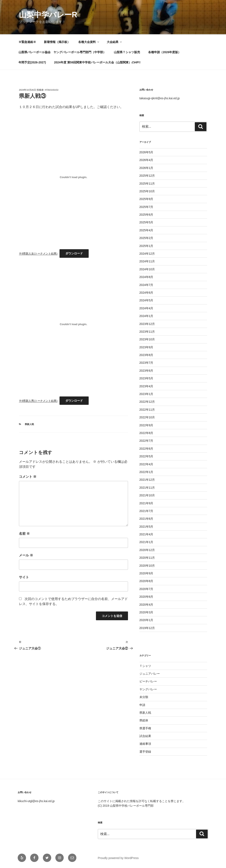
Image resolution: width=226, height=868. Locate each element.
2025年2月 (146, 238)
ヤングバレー (148, 689)
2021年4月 (146, 534)
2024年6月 (146, 293)
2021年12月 (147, 480)
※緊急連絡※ (27, 42)
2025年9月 (146, 199)
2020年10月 (147, 566)
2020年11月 (147, 558)
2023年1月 (146, 394)
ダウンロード (74, 253)
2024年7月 (146, 285)
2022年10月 (147, 417)
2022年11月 (147, 410)
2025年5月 (146, 222)
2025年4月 (146, 230)
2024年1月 (146, 316)
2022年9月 (146, 425)
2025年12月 (147, 176)
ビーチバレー (148, 681)
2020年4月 (146, 605)
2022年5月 (146, 456)
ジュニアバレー (150, 674)
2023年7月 (146, 363)
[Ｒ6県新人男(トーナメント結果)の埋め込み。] (73, 324)
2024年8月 (146, 277)
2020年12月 (147, 550)
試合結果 (145, 736)
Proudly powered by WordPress (118, 858)
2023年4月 (146, 386)
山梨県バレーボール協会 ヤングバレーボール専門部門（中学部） (62, 52)
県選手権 (145, 728)
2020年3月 (146, 612)
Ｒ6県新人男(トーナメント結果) (38, 401)
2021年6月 (146, 519)
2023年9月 (146, 347)
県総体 (144, 720)
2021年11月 (147, 488)
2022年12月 (147, 402)
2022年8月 (146, 433)
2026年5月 (146, 152)
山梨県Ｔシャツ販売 (127, 52)
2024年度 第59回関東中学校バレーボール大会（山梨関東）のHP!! (97, 62)
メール (26, 555)
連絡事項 (145, 744)
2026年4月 (146, 160)
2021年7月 (146, 511)
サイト (24, 577)
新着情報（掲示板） (57, 42)
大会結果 (115, 42)
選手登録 (145, 752)
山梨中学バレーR (48, 15)
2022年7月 (146, 441)
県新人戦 (29, 424)
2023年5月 (146, 378)
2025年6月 (146, 215)
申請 (142, 705)
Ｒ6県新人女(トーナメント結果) (38, 253)
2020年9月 (146, 573)
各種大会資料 (89, 42)
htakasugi (52, 90)
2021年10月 (147, 495)
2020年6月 (146, 597)
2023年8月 (146, 355)
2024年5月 (146, 300)
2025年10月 (147, 191)
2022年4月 (146, 464)
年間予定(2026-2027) (32, 62)
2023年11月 (147, 332)
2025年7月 (146, 207)
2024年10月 (147, 269)
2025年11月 (147, 184)
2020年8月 (146, 581)
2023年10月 (147, 339)
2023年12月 (147, 324)
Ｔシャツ (145, 666)
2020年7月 (146, 589)
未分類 (144, 697)
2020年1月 (146, 620)
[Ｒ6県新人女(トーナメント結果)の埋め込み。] (73, 177)
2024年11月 (147, 261)
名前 (24, 534)
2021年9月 (146, 503)
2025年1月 (146, 246)
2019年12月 (147, 628)
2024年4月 (146, 308)
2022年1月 (146, 472)
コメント (28, 477)
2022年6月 (146, 449)
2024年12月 (147, 254)
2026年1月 (146, 168)
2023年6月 (146, 371)
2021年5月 (146, 527)
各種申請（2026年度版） (165, 52)
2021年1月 (146, 542)
